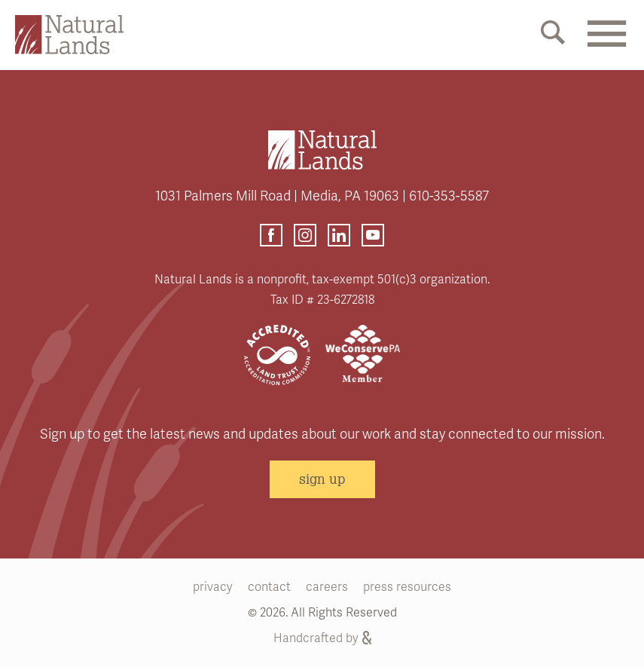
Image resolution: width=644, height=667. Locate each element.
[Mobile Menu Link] (606, 43)
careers (327, 587)
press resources (407, 587)
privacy (213, 587)
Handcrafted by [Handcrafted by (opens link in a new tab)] (322, 638)
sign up (322, 479)
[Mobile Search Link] (553, 35)
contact (269, 587)
